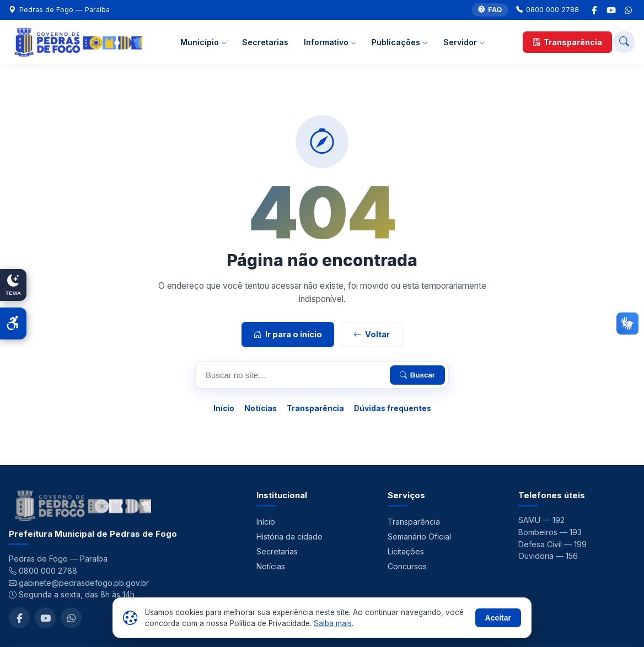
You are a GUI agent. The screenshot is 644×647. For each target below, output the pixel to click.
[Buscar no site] (624, 42)
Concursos (407, 566)
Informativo (330, 42)
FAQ (490, 10)
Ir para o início (288, 335)
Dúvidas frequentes (393, 408)
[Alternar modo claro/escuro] (13, 285)
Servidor (464, 42)
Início (224, 408)
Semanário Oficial (419, 537)
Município (203, 42)
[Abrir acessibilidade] (13, 323)
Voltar (372, 335)
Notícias (261, 408)
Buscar (417, 375)
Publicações (400, 42)
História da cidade (289, 537)
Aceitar (498, 618)
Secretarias (265, 42)
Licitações (406, 551)
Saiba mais (333, 623)
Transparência (567, 42)
